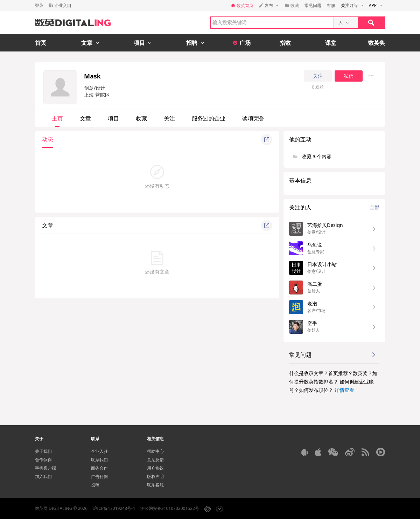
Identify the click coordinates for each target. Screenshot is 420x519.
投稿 (95, 485)
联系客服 (155, 485)
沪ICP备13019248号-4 (114, 508)
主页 (57, 118)
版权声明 (155, 476)
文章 (85, 118)
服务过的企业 (209, 118)
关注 (318, 76)
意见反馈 (155, 460)
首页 (41, 43)
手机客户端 (45, 468)
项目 (113, 118)
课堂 (331, 43)
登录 (39, 5)
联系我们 (99, 460)
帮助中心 (155, 451)
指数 (285, 43)
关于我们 (43, 451)
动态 (48, 139)
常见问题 (313, 5)
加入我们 (43, 476)
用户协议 (155, 468)
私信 (349, 76)
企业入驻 (99, 451)
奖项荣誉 (253, 118)
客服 (331, 5)
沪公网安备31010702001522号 (170, 508)
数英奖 (377, 43)
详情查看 (344, 390)
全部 (374, 207)
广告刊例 (99, 476)
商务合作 (99, 468)
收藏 (141, 118)
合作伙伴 (43, 460)
